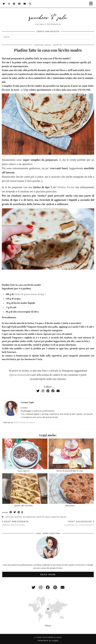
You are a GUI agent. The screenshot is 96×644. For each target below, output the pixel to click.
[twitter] (33, 587)
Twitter (22, 422)
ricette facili (44, 517)
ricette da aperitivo (25, 517)
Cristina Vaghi (43, 45)
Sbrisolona (70, 505)
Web (16, 422)
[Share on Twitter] (15, 512)
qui (22, 90)
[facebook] (48, 587)
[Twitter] (4, 4)
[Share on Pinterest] (19, 512)
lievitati (9, 517)
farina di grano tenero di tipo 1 (30, 294)
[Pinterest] (14, 4)
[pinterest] (55, 587)
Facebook (31, 422)
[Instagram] (9, 4)
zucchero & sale (48, 17)
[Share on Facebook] (11, 512)
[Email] (25, 4)
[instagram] (41, 587)
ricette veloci (59, 517)
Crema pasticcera (15, 523)
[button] (92, 4)
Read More (48, 574)
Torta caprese (24, 471)
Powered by (48, 641)
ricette (58, 45)
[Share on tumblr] (22, 512)
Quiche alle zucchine (24, 505)
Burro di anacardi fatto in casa (70, 471)
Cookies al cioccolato (79, 523)
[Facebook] (19, 4)
